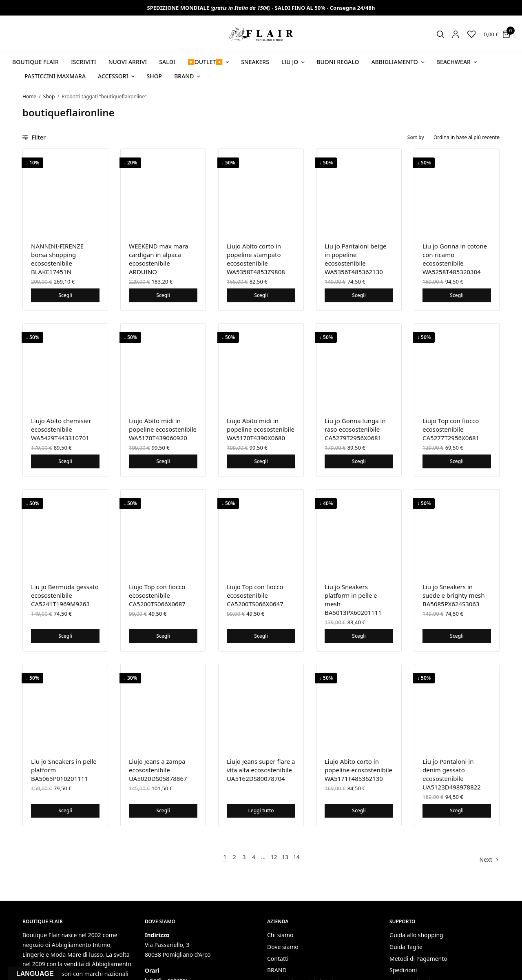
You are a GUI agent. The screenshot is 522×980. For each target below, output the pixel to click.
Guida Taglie (406, 947)
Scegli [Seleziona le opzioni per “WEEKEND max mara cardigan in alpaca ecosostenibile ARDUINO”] (163, 295)
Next (486, 859)
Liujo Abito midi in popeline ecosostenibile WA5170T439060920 (163, 429)
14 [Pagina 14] (296, 857)
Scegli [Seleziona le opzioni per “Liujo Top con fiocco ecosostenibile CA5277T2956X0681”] (457, 461)
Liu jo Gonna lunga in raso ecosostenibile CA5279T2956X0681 (355, 429)
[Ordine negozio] (467, 137)
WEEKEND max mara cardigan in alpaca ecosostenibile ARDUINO (159, 259)
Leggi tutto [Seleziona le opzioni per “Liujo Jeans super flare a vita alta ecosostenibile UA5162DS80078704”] (261, 810)
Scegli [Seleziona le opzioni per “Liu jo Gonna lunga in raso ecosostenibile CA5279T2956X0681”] (359, 461)
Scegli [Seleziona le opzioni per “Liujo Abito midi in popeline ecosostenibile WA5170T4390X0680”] (261, 461)
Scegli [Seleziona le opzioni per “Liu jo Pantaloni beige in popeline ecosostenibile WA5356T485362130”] (359, 295)
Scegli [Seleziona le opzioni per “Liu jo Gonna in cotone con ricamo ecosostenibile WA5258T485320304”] (457, 295)
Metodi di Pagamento (418, 959)
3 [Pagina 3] (244, 857)
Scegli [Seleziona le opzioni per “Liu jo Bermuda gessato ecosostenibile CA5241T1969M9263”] (65, 636)
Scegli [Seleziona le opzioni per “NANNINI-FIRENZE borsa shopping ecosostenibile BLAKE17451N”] (65, 295)
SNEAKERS (255, 62)
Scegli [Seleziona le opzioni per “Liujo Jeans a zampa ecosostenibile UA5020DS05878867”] (163, 810)
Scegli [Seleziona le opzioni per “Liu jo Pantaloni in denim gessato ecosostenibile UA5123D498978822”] (457, 810)
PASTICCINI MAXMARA (55, 76)
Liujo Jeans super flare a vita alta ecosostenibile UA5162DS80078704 (261, 770)
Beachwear (453, 62)
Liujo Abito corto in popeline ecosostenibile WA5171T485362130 (358, 770)
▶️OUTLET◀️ (205, 62)
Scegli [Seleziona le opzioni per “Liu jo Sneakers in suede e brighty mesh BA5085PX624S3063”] (457, 636)
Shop (154, 76)
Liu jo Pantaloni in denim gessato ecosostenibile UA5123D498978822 (452, 774)
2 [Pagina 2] (234, 857)
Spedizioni (403, 970)
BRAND (277, 970)
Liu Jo (290, 62)
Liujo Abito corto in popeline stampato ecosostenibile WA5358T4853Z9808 (256, 259)
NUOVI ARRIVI (128, 62)
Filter (34, 137)
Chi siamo (280, 935)
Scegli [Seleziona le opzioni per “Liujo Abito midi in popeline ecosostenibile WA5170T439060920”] (163, 461)
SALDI (167, 62)
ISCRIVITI (84, 62)
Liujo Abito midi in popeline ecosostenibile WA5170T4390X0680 (261, 429)
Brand (184, 76)
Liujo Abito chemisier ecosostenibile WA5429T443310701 (61, 429)
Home (29, 96)
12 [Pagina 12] (274, 857)
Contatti (278, 959)
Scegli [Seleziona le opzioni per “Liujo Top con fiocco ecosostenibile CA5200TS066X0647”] (261, 636)
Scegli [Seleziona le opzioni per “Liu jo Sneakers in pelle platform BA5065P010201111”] (65, 810)
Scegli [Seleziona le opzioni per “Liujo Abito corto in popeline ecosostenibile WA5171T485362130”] (359, 810)
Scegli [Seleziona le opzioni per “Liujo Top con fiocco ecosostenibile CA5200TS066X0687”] (163, 636)
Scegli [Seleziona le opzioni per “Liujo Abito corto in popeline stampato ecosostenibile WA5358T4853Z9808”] (261, 295)
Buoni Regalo (338, 62)
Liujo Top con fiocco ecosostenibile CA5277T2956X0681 (451, 429)
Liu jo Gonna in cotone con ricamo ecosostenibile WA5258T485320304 (455, 259)
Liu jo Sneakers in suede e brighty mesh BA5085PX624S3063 (454, 595)
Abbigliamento (394, 62)
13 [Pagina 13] (285, 857)
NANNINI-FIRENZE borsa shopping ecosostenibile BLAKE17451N (57, 259)
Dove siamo (283, 947)
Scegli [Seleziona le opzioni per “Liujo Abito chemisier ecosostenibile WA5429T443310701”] (65, 461)
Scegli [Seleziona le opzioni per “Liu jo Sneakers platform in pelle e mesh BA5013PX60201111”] (359, 636)
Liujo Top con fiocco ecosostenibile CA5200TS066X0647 (255, 595)
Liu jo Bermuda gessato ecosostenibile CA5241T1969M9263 (65, 595)
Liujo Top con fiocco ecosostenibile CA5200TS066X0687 (157, 595)
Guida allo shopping (416, 935)
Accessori (113, 76)
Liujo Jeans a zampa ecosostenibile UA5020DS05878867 (158, 770)
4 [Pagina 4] (254, 857)
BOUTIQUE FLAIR (35, 62)
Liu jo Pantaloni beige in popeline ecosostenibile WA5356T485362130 (356, 259)
